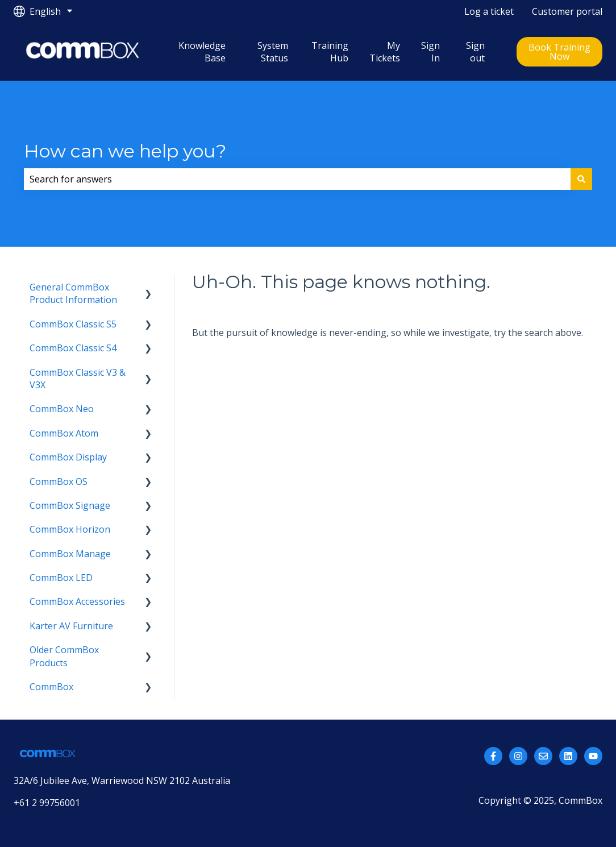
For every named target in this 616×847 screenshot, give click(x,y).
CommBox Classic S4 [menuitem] (73, 348)
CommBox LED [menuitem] (61, 578)
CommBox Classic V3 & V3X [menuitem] (78, 379)
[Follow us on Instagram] (518, 756)
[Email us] (543, 756)
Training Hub (330, 52)
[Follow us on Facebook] (493, 756)
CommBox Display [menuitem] (68, 457)
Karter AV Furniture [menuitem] (71, 626)
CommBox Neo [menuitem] (62, 409)
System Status (273, 52)
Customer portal (567, 11)
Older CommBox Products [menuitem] (64, 656)
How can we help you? (125, 151)
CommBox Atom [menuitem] (64, 433)
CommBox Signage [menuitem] (70, 505)
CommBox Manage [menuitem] (70, 554)
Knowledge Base (202, 52)
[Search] (581, 179)
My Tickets (385, 52)
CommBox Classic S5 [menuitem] (73, 324)
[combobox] (297, 179)
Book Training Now (559, 52)
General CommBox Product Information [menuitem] (73, 293)
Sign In (430, 52)
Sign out (475, 52)
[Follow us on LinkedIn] (568, 756)
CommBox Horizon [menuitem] (70, 529)
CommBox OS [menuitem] (59, 481)
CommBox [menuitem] (51, 687)
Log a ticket (489, 11)
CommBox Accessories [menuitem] (77, 601)
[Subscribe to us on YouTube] (593, 756)
